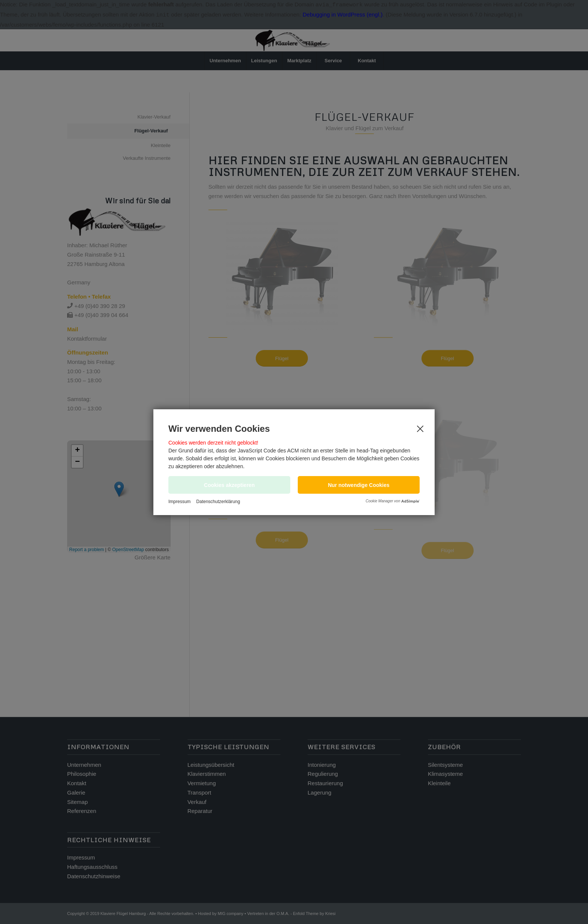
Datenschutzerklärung (218, 502)
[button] (359, 485)
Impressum (179, 502)
